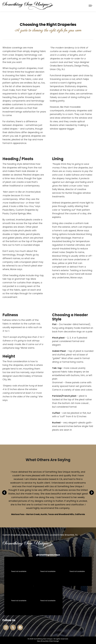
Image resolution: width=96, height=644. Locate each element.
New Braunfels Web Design (48, 641)
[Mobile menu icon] (90, 6)
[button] (4, 493)
